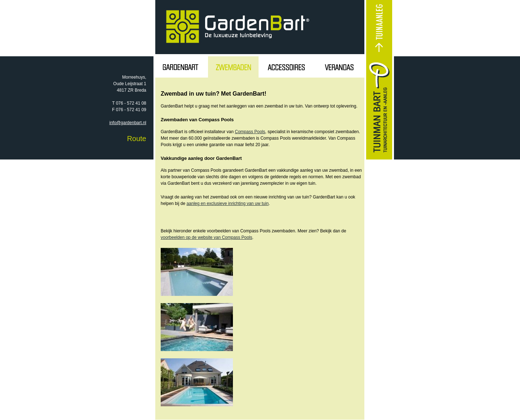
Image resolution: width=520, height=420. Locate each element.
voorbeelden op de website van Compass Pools (207, 237)
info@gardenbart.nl (128, 123)
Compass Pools (250, 132)
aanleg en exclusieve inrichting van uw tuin (227, 204)
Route (137, 139)
